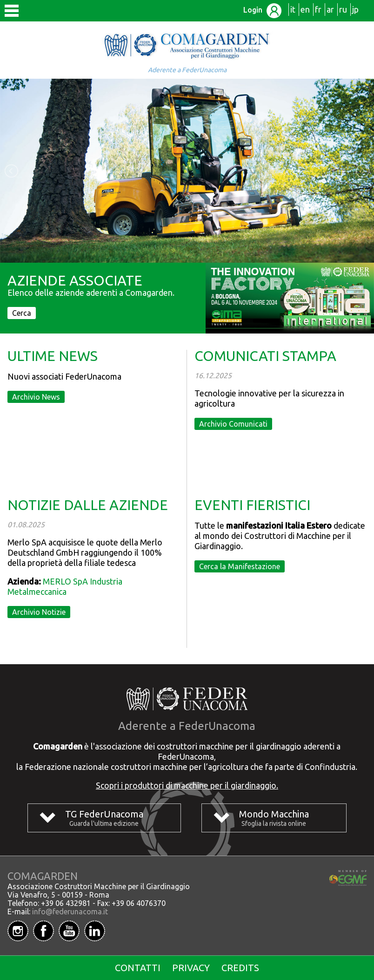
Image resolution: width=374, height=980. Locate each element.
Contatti (138, 968)
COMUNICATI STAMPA (265, 356)
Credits (240, 968)
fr (318, 9)
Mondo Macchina (274, 814)
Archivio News (36, 397)
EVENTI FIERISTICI (252, 505)
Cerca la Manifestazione (240, 566)
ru (343, 9)
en (305, 9)
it (293, 9)
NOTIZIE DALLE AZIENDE (88, 505)
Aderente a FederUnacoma (187, 70)
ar (330, 9)
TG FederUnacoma (104, 814)
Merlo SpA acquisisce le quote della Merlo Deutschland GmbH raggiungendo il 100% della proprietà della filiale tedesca (85, 552)
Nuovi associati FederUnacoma (64, 376)
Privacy (191, 968)
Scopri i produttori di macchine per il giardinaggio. (187, 785)
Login (262, 10)
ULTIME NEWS (53, 356)
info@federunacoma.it (70, 912)
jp (355, 9)
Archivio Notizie (39, 612)
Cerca (22, 313)
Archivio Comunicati (233, 424)
